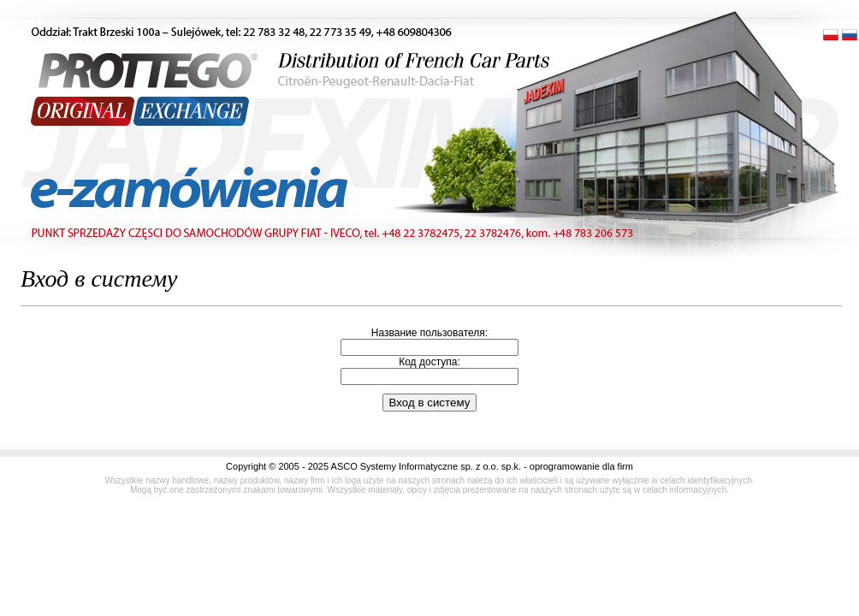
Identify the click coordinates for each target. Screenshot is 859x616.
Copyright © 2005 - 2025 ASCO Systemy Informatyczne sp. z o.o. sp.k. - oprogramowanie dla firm (429, 466)
